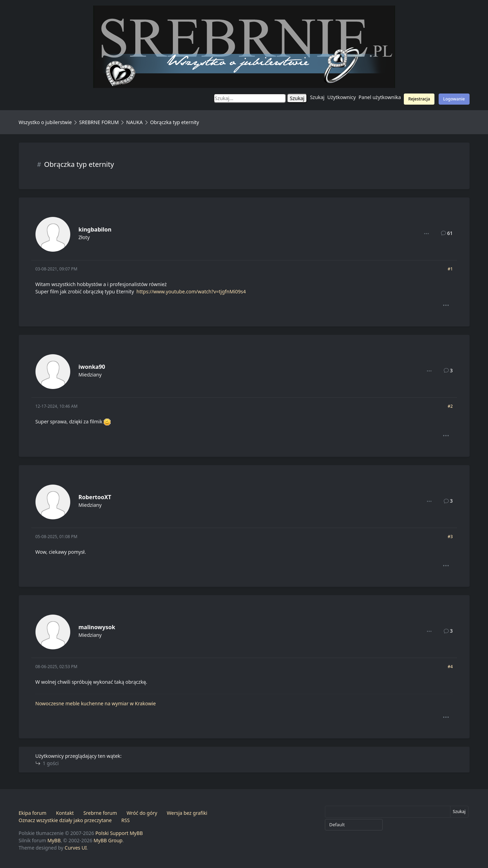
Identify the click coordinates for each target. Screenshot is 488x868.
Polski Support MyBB (119, 833)
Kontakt (65, 813)
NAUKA (134, 122)
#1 (450, 269)
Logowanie (454, 99)
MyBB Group (108, 840)
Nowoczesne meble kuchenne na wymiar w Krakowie (96, 703)
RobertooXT (95, 497)
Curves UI (76, 848)
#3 (450, 537)
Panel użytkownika (380, 97)
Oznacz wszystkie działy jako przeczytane (65, 820)
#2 (450, 406)
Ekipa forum (33, 813)
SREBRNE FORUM (99, 122)
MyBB (54, 840)
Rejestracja (419, 99)
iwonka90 (92, 367)
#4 (450, 667)
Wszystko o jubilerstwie (45, 122)
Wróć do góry (142, 813)
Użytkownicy (342, 97)
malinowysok (97, 627)
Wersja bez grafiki (187, 813)
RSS (126, 820)
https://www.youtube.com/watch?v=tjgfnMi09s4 (191, 291)
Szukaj (317, 97)
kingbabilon (95, 229)
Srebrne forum (100, 813)
